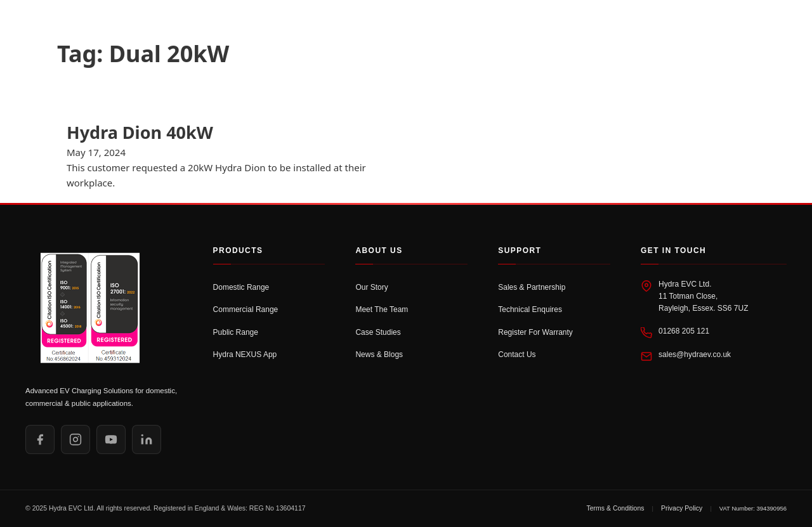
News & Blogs (379, 355)
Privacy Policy (682, 508)
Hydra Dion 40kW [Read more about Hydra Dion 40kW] (140, 132)
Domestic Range (241, 287)
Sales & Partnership (532, 287)
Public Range (236, 332)
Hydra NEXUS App (245, 355)
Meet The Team (382, 309)
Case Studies (378, 332)
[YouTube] (111, 439)
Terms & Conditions (616, 508)
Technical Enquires (530, 309)
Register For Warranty (535, 332)
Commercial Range (246, 309)
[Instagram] (75, 439)
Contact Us (517, 355)
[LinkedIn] (147, 439)
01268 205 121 (684, 331)
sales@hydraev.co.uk (695, 355)
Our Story (371, 287)
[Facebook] (40, 439)
